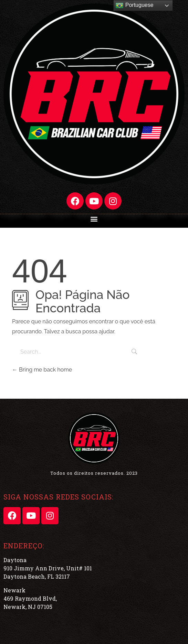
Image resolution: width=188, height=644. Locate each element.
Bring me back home (42, 370)
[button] (94, 219)
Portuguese (134, 6)
